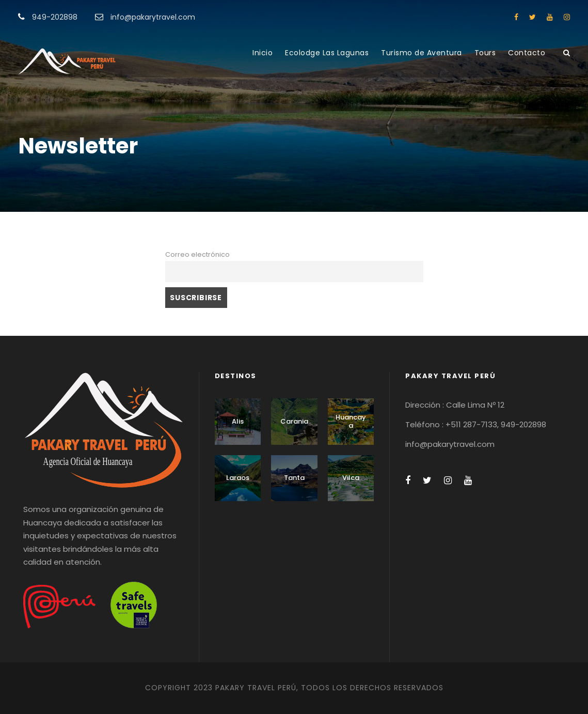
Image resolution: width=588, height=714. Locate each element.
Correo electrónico (197, 254)
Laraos (238, 478)
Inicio (263, 53)
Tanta (294, 478)
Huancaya (351, 421)
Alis (238, 421)
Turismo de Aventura (422, 53)
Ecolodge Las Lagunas (327, 53)
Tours (485, 53)
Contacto (527, 53)
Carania (294, 421)
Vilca (351, 478)
